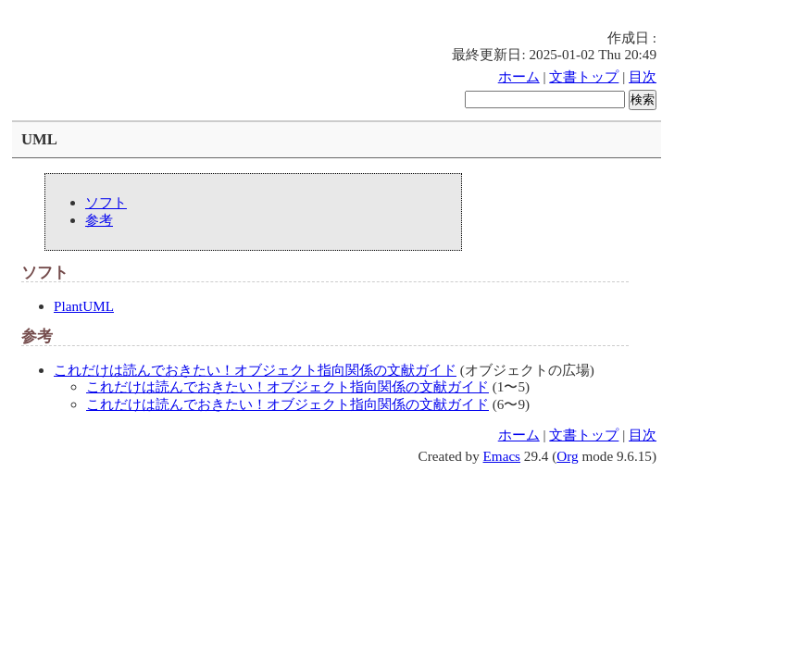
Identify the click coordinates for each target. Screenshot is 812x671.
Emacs (502, 456)
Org (567, 456)
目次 (643, 76)
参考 (99, 220)
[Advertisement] (354, 14)
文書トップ (584, 76)
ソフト (106, 202)
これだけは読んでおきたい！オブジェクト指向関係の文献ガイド (255, 370)
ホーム (519, 76)
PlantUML (84, 306)
